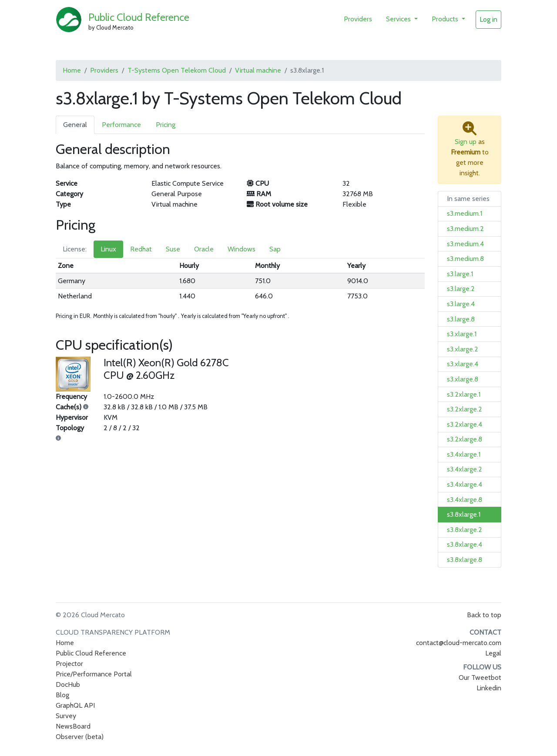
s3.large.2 (461, 289)
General (75, 125)
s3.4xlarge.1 (464, 454)
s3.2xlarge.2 (465, 409)
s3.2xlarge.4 (465, 424)
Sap (275, 249)
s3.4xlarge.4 (465, 484)
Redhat (141, 249)
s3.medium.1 (465, 213)
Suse (173, 249)
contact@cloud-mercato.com (459, 643)
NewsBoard (73, 726)
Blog (62, 695)
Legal (493, 653)
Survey (66, 716)
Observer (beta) (80, 737)
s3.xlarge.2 (463, 349)
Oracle (204, 249)
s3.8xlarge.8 (465, 560)
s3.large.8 (461, 319)
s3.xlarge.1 (462, 334)
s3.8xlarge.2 (465, 530)
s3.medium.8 (465, 259)
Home (72, 70)
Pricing (166, 125)
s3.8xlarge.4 (465, 544)
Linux (108, 249)
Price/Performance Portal (94, 674)
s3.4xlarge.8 (465, 500)
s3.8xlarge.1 (464, 514)
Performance (121, 125)
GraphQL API (75, 705)
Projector (69, 664)
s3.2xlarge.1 (464, 394)
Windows (242, 249)
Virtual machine (258, 70)
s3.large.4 (461, 304)
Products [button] (446, 19)
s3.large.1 (460, 274)
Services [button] (399, 19)
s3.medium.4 (465, 244)
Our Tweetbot (480, 677)
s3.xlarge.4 (463, 364)
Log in (488, 19)
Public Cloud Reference (139, 17)
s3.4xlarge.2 (465, 469)
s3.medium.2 (465, 229)
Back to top (484, 615)
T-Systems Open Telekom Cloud (177, 70)
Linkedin (489, 688)
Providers (358, 19)
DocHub (68, 684)
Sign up (466, 142)
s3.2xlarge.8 (465, 439)
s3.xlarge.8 (463, 379)
